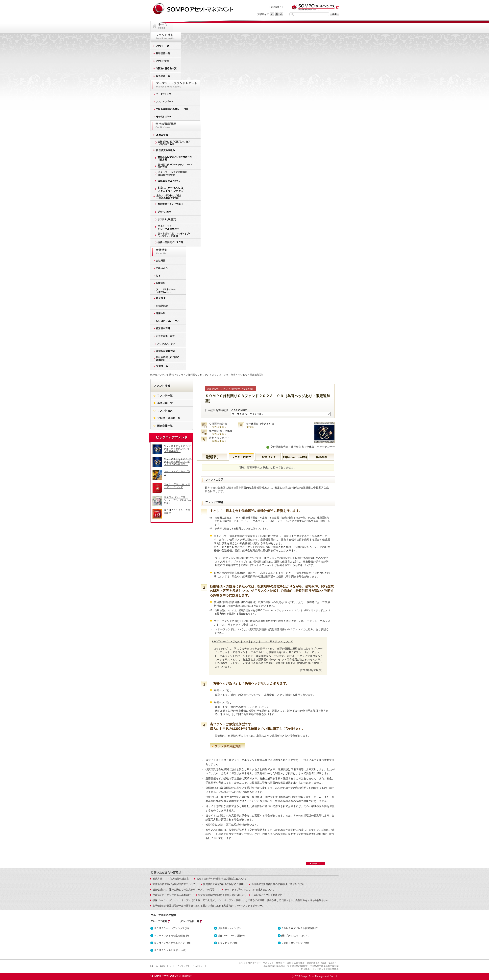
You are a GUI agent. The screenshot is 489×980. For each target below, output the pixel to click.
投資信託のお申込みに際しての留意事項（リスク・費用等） (185, 890)
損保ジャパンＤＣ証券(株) (232, 936)
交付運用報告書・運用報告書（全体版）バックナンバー (303, 447)
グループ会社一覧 (190, 921)
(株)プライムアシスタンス (295, 936)
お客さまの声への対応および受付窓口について (222, 879)
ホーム (155, 966)
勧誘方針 (157, 879)
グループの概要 (159, 921)
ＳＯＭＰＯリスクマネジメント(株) (173, 943)
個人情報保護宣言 (179, 879)
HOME (154, 375)
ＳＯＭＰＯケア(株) (228, 943)
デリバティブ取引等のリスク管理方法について (250, 890)
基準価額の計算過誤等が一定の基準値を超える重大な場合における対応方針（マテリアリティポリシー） (208, 906)
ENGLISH (276, 7)
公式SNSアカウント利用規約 (267, 895)
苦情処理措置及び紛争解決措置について (174, 884)
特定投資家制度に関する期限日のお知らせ (221, 895)
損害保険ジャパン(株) (229, 928)
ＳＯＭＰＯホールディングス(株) (171, 928)
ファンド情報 (167, 375)
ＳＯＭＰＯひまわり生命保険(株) (171, 936)
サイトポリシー (197, 966)
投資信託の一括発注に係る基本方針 (172, 895)
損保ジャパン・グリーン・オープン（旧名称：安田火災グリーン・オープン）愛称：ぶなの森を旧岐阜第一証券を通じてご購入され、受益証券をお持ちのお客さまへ (241, 900)
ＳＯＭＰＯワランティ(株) (295, 943)
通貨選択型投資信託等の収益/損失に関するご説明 (278, 884)
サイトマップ (181, 966)
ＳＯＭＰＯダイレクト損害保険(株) (300, 928)
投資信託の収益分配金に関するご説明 (223, 884)
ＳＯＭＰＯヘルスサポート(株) (170, 950)
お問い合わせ (166, 966)
